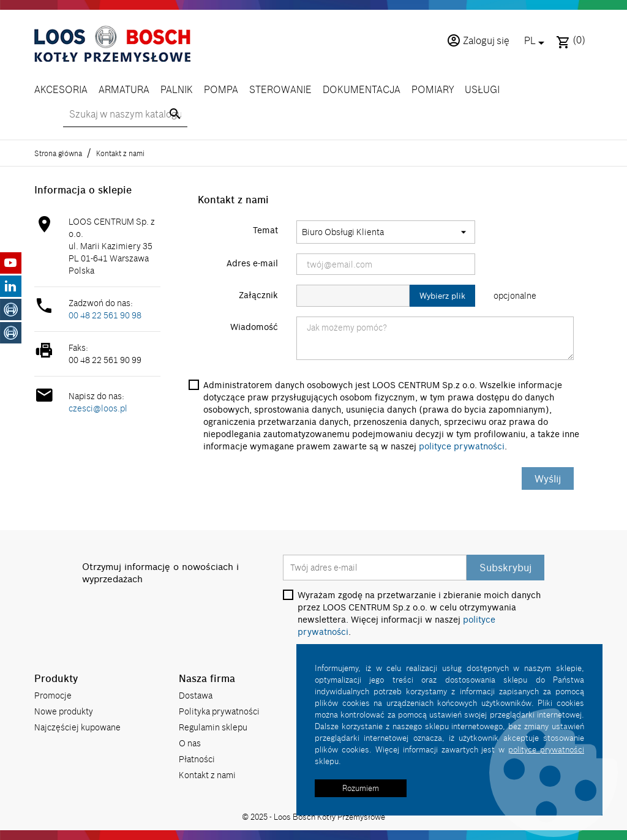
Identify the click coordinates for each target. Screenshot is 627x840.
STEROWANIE (280, 89)
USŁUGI (482, 89)
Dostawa (196, 695)
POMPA (221, 89)
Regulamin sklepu (213, 727)
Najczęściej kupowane (77, 727)
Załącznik (258, 295)
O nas (190, 743)
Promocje (53, 695)
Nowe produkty (64, 711)
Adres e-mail (252, 263)
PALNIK (177, 89)
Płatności (197, 759)
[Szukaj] (125, 114)
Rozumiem (361, 788)
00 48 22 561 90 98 (105, 315)
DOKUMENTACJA (362, 89)
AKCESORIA (61, 89)
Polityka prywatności (219, 711)
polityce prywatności (462, 446)
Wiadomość (254, 327)
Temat (265, 230)
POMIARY (433, 89)
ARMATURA (124, 89)
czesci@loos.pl (98, 408)
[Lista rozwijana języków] (536, 42)
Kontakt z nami (207, 775)
